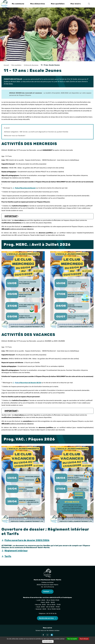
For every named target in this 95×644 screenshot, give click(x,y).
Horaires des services (46, 618)
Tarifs (8, 556)
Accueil (6, 65)
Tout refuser (84, 639)
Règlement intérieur (16, 551)
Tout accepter (72, 639)
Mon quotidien (16, 65)
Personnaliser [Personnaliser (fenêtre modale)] (48, 641)
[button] (18, 4)
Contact (46, 592)
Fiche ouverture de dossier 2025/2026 (27, 540)
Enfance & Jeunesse (31, 65)
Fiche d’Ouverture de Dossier (25, 188)
